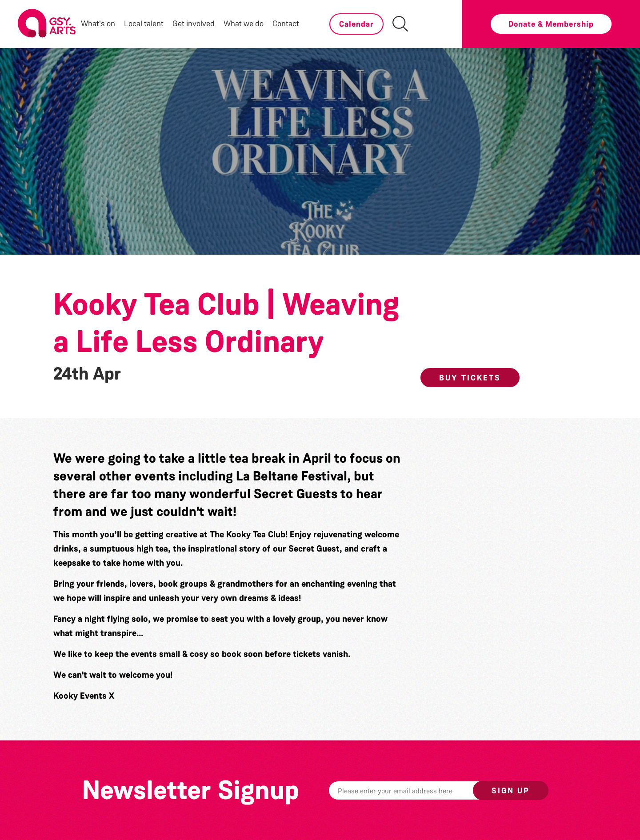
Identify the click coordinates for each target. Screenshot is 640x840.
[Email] (415, 790)
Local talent (144, 24)
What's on (98, 24)
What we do (244, 24)
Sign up (511, 791)
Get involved (194, 24)
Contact (286, 24)
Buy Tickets (470, 378)
